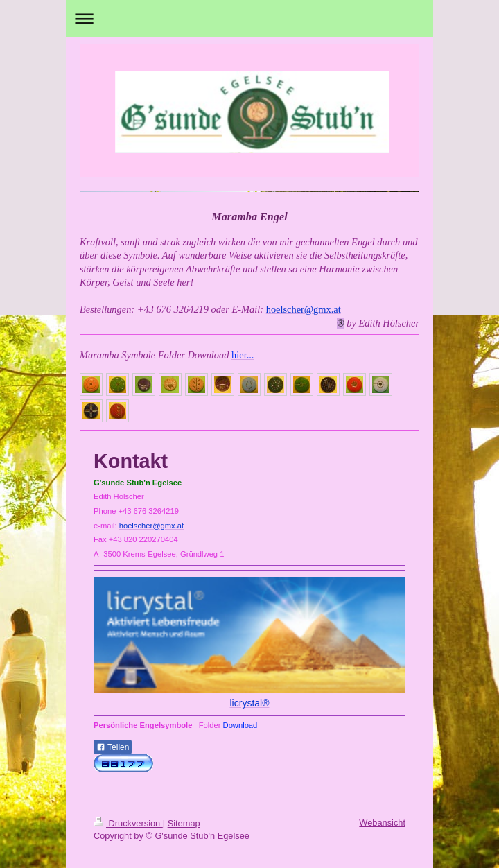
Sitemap (184, 823)
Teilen (113, 747)
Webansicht (382, 823)
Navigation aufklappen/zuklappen (249, 18)
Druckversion (128, 823)
